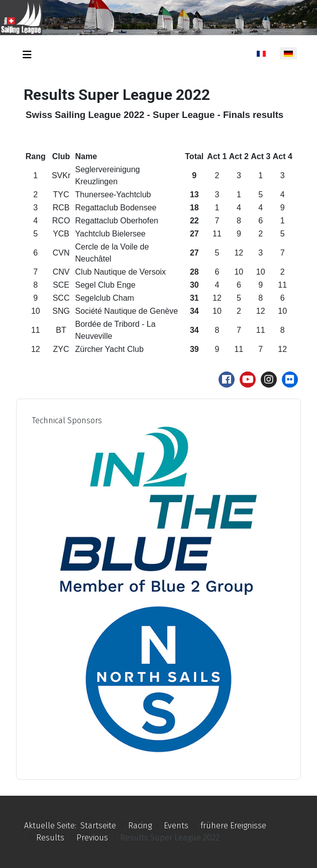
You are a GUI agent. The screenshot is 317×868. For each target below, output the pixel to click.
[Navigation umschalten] (27, 55)
